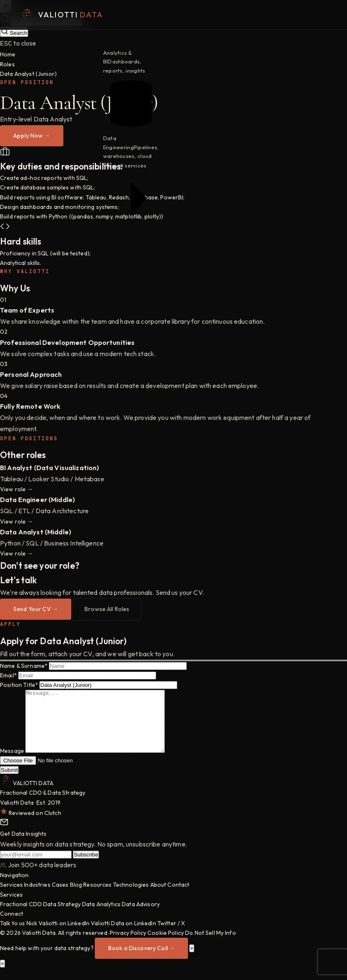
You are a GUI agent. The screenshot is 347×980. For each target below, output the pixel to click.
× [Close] (192, 960)
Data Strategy (62, 916)
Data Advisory (141, 916)
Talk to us (12, 935)
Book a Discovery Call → (141, 960)
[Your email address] (36, 866)
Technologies (131, 896)
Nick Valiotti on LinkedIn (58, 935)
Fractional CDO (21, 916)
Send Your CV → (36, 608)
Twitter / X (171, 935)
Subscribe (86, 866)
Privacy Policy (128, 944)
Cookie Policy (166, 944)
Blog (76, 896)
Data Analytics (101, 916)
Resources (97, 896)
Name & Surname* (24, 665)
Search (14, 32)
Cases (60, 896)
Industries (37, 896)
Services (11, 896)
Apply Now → (32, 135)
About (158, 896)
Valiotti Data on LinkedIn (123, 935)
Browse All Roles (107, 608)
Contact (178, 896)
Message (12, 762)
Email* (8, 674)
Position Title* (19, 684)
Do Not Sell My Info (211, 944)
